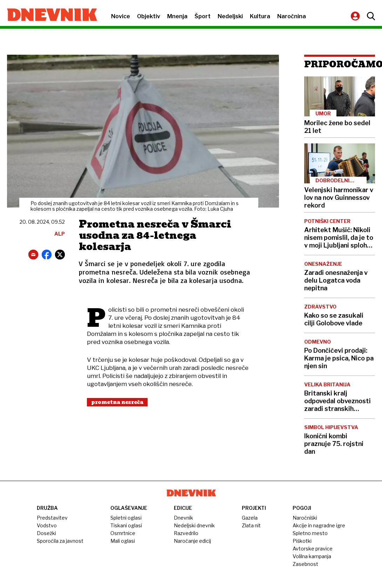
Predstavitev (52, 518)
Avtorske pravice (313, 549)
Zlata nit (251, 525)
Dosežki (46, 533)
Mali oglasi (123, 541)
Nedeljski (230, 16)
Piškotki (302, 541)
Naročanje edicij (192, 541)
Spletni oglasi (126, 518)
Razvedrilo (186, 533)
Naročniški (305, 518)
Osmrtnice (123, 533)
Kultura (260, 16)
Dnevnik (183, 518)
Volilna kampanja (312, 556)
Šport (203, 16)
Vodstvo (47, 525)
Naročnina (292, 16)
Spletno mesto (310, 533)
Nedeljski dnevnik (194, 525)
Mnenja (177, 16)
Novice (121, 16)
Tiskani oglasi (126, 525)
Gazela (250, 518)
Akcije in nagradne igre (319, 525)
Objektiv (149, 16)
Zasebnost (305, 564)
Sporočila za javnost (60, 541)
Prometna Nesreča (117, 402)
